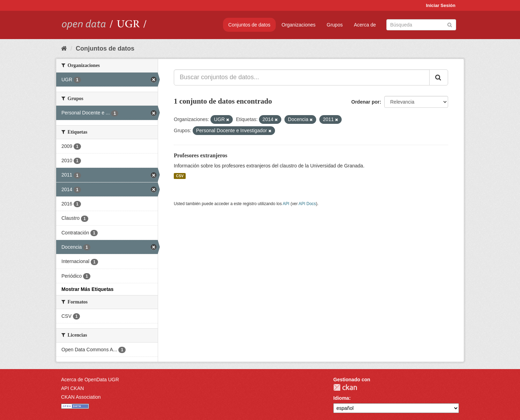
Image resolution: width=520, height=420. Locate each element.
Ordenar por (366, 102)
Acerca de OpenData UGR (90, 380)
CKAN (345, 387)
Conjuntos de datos (249, 25)
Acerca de (365, 25)
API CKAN (72, 388)
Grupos (335, 25)
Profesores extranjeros (200, 155)
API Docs (307, 204)
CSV (180, 176)
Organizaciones (299, 25)
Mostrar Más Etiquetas (87, 289)
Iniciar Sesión (441, 5)
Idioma (341, 398)
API (286, 204)
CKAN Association (81, 397)
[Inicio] (64, 48)
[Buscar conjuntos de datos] (421, 25)
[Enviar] (450, 24)
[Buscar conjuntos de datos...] (302, 77)
